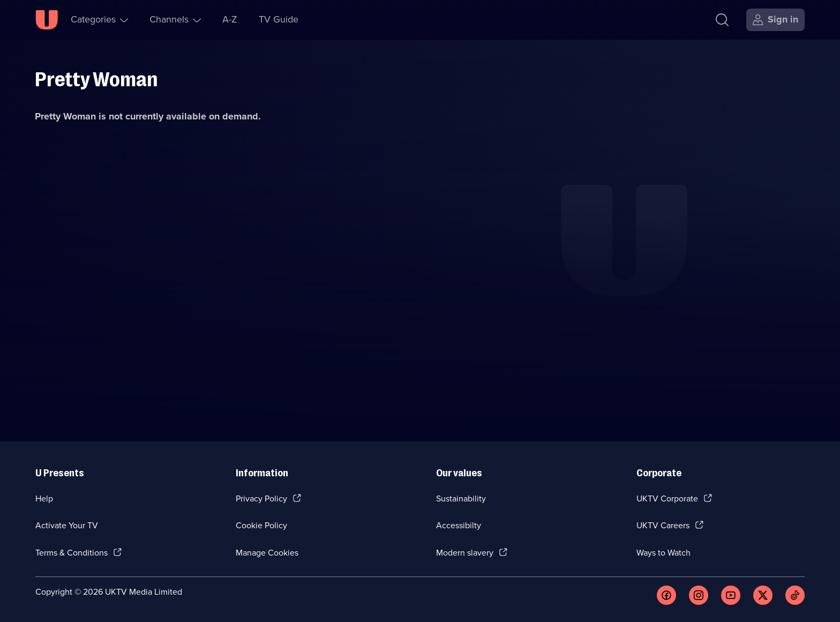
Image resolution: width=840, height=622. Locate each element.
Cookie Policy (261, 525)
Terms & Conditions (72, 553)
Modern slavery (465, 553)
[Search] (722, 20)
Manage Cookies (267, 553)
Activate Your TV (67, 525)
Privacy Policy (261, 499)
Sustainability (461, 499)
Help (44, 499)
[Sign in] (775, 20)
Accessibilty (459, 525)
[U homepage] (47, 20)
